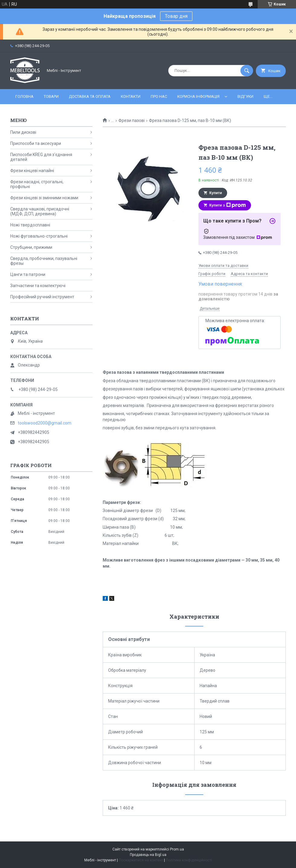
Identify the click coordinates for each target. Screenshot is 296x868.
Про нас (159, 96)
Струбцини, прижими (31, 247)
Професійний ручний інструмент (42, 297)
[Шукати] (247, 71)
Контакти (131, 96)
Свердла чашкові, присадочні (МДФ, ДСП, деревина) (40, 211)
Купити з (228, 205)
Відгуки (245, 96)
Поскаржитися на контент (141, 860)
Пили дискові (23, 132)
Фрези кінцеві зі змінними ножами (44, 198)
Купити (216, 193)
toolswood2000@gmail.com (45, 423)
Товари (51, 96)
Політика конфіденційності (189, 860)
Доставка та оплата (90, 96)
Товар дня (176, 16)
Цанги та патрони (28, 274)
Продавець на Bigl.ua (148, 855)
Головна (24, 96)
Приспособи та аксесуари (36, 143)
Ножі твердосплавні (30, 225)
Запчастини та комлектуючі (38, 286)
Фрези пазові (132, 120)
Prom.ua (177, 849)
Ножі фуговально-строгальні (39, 236)
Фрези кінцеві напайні (32, 171)
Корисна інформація (198, 96)
